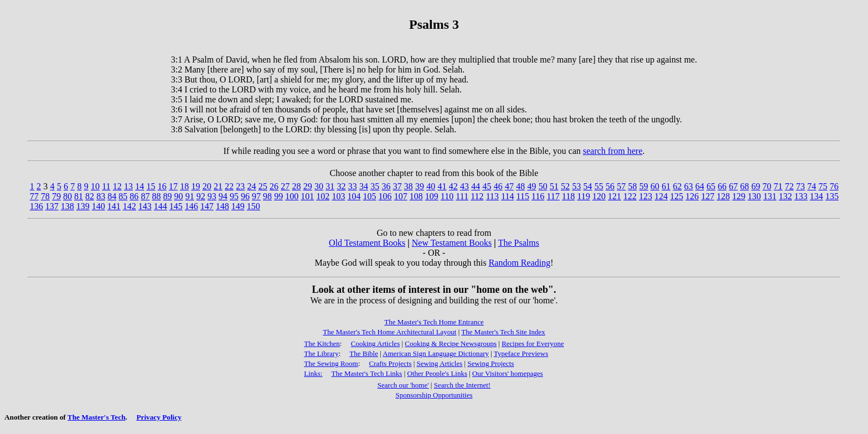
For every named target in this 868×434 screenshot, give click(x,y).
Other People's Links (438, 373)
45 (487, 186)
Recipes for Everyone (533, 343)
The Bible (364, 353)
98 (267, 196)
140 (99, 206)
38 (409, 186)
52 (565, 186)
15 (151, 186)
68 (745, 186)
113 (492, 196)
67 (733, 186)
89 (168, 196)
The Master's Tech (97, 417)
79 (56, 196)
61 (666, 186)
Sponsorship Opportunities (434, 395)
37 (397, 186)
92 (201, 196)
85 (123, 196)
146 (192, 206)
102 (323, 196)
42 (453, 186)
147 (207, 206)
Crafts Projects (391, 363)
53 (576, 186)
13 (128, 186)
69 (756, 186)
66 (722, 186)
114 (507, 196)
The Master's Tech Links (366, 373)
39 (420, 186)
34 (364, 186)
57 (621, 186)
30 (319, 186)
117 (553, 196)
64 (700, 186)
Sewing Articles (440, 363)
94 (223, 196)
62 (677, 186)
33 (353, 186)
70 (767, 186)
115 (523, 196)
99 (278, 196)
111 (462, 196)
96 (245, 196)
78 (45, 196)
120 (599, 196)
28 (297, 186)
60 (655, 186)
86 (134, 196)
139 (83, 206)
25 (263, 186)
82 (90, 196)
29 (308, 186)
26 (274, 186)
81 (79, 196)
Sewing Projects (490, 363)
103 (338, 196)
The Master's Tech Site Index (503, 332)
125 (676, 196)
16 (162, 186)
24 (252, 186)
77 (34, 196)
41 (442, 186)
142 (130, 206)
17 (173, 186)
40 (431, 186)
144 (161, 206)
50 (543, 186)
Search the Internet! (463, 385)
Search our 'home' (403, 385)
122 (630, 196)
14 (139, 186)
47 (509, 186)
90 (179, 196)
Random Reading (520, 263)
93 (212, 196)
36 (386, 186)
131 (770, 196)
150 (254, 206)
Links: (313, 373)
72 (789, 186)
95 (234, 196)
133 (801, 196)
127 (707, 196)
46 (498, 186)
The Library (321, 353)
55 (599, 186)
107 (401, 196)
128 (723, 196)
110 (447, 196)
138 (68, 206)
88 (156, 196)
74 (812, 186)
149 (238, 206)
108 (416, 196)
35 (375, 186)
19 (195, 186)
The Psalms (519, 243)
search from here (613, 151)
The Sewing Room (331, 363)
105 (370, 196)
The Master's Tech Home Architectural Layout (389, 332)
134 (817, 196)
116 (538, 196)
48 (520, 186)
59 (644, 186)
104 (354, 196)
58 (633, 186)
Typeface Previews (521, 353)
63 (689, 186)
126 (692, 196)
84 (112, 196)
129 (739, 196)
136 (37, 206)
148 (223, 206)
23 (240, 186)
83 (101, 196)
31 (330, 186)
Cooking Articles (375, 343)
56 (610, 186)
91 (190, 196)
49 (531, 186)
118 (568, 196)
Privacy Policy (159, 417)
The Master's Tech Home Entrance (434, 322)
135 (832, 196)
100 (292, 196)
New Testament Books (452, 243)
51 (554, 186)
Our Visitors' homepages (508, 373)
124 (661, 196)
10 (95, 186)
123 (645, 196)
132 (786, 196)
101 (307, 196)
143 (145, 206)
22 (229, 186)
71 (778, 186)
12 (117, 186)
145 (176, 206)
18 (184, 186)
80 (68, 196)
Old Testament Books (367, 243)
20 (207, 186)
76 (834, 186)
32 (341, 186)
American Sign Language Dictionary (436, 353)
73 (800, 186)
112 (477, 196)
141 (114, 206)
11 (106, 186)
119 (583, 196)
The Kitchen (322, 343)
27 (285, 186)
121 (614, 196)
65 (711, 186)
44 (476, 186)
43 (464, 186)
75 (823, 186)
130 (755, 196)
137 (52, 206)
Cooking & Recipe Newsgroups (451, 343)
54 (588, 186)
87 (145, 196)
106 (385, 196)
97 (256, 196)
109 (432, 196)
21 (218, 186)
